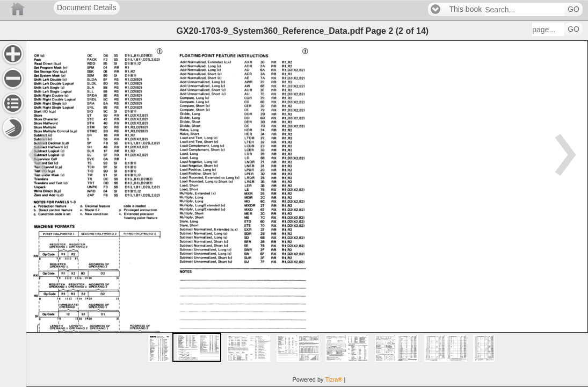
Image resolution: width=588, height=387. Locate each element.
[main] (307, 214)
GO (574, 9)
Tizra (333, 379)
